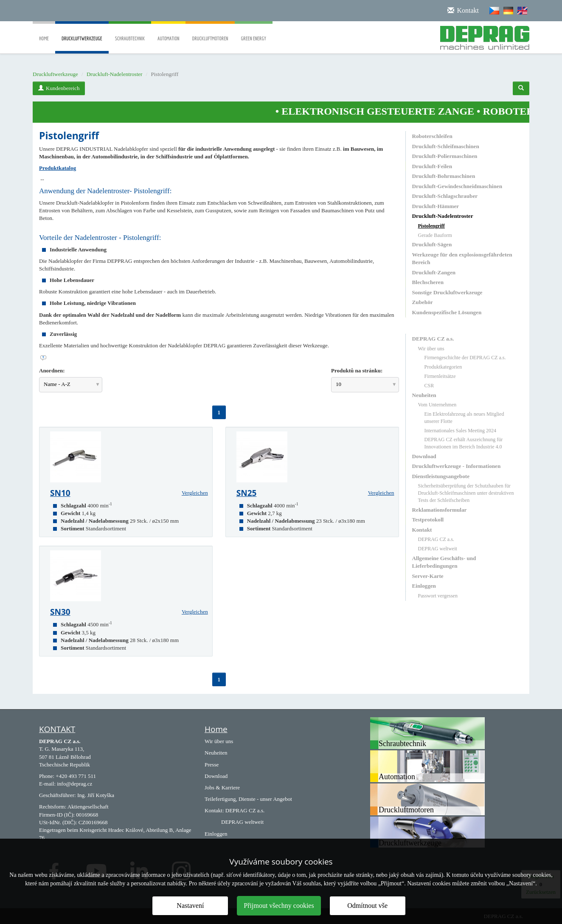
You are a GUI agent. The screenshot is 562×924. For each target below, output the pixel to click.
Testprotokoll (428, 520)
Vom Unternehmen (437, 405)
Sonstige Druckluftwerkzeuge (447, 292)
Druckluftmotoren (210, 32)
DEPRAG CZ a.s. (433, 339)
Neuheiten (424, 395)
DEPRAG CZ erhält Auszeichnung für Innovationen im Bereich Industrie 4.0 (464, 443)
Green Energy (254, 32)
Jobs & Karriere (222, 787)
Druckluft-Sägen (432, 244)
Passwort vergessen (438, 596)
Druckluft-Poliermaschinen (445, 156)
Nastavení (190, 906)
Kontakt (422, 530)
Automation (168, 32)
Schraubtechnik (130, 32)
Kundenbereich (59, 88)
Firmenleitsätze (440, 376)
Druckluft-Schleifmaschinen (446, 146)
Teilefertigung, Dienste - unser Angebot (248, 799)
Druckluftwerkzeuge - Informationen (457, 466)
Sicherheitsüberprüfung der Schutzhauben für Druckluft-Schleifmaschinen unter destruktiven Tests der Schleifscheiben (466, 493)
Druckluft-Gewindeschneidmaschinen (457, 186)
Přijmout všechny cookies (279, 906)
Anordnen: (52, 370)
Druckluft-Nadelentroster (114, 74)
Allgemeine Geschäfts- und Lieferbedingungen (444, 562)
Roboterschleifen (432, 136)
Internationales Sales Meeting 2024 (461, 431)
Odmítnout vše (367, 906)
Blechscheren (428, 282)
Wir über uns (431, 349)
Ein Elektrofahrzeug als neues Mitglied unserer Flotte (464, 418)
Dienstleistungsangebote (441, 476)
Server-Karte (428, 576)
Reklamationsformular (440, 510)
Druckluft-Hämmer (436, 206)
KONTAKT (57, 729)
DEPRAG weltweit (438, 549)
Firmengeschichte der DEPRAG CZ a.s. (465, 358)
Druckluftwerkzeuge (82, 45)
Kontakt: (214, 810)
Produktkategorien (443, 367)
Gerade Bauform (435, 235)
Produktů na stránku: (357, 370)
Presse (212, 765)
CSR (429, 386)
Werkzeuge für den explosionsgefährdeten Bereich (462, 258)
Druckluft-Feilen (432, 166)
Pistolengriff (431, 226)
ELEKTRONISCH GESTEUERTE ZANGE (391, 111)
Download (424, 456)
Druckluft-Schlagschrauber (445, 196)
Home (44, 32)
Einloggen (424, 586)
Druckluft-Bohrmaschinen (444, 176)
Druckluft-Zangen (434, 272)
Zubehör (423, 302)
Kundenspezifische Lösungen (447, 312)
